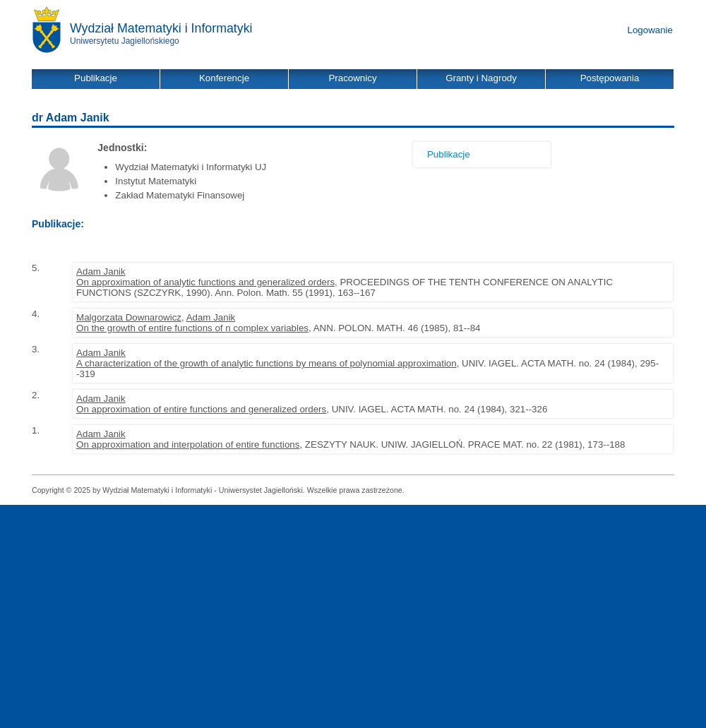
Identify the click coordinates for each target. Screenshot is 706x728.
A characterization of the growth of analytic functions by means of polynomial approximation (267, 363)
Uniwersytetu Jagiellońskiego (125, 41)
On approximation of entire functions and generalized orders (201, 409)
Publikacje (449, 154)
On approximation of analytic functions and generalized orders (205, 282)
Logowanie (650, 30)
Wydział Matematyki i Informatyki (161, 28)
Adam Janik (101, 271)
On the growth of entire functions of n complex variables (192, 328)
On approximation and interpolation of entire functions (188, 444)
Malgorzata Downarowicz (129, 317)
